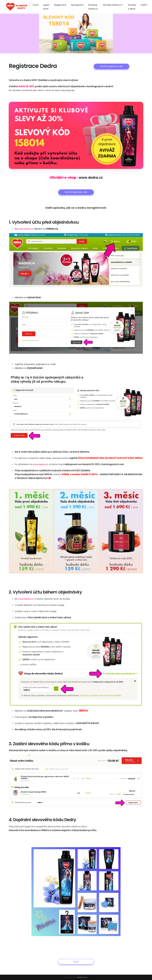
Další (143, 5)
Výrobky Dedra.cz (112, 5)
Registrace (60, 5)
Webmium (82, 977)
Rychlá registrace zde (111, 66)
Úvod (35, 5)
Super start (46, 7)
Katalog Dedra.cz (93, 7)
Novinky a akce (132, 7)
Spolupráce (77, 5)
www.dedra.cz (91, 178)
